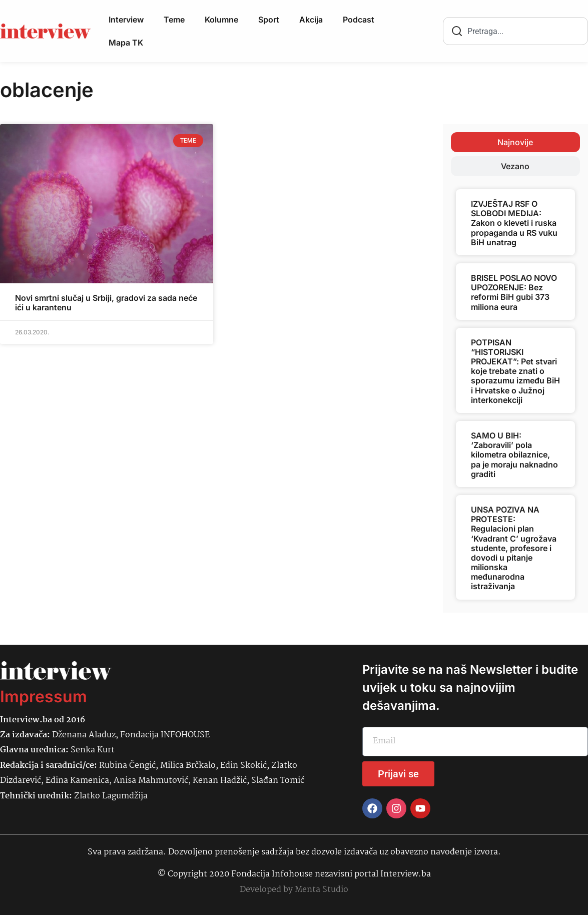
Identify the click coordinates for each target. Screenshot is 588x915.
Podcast (359, 20)
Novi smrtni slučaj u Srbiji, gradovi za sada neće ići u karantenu (106, 303)
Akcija (311, 20)
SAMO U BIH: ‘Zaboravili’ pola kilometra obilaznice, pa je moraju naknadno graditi (514, 455)
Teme (174, 20)
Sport (269, 20)
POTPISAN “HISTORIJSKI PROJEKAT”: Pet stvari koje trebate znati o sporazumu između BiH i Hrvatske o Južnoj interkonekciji (515, 371)
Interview (126, 20)
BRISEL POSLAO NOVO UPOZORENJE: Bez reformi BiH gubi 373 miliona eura (514, 292)
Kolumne (221, 20)
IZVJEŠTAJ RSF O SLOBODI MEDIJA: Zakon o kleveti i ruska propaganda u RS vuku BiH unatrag (514, 223)
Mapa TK (126, 43)
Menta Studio (322, 890)
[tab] (515, 142)
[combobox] (515, 31)
